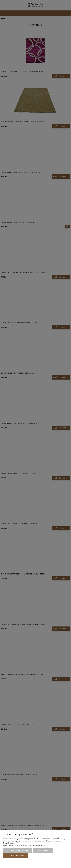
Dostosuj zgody (43, 851)
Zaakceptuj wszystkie (16, 855)
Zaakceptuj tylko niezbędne (18, 851)
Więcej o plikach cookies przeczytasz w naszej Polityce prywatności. (24, 846)
